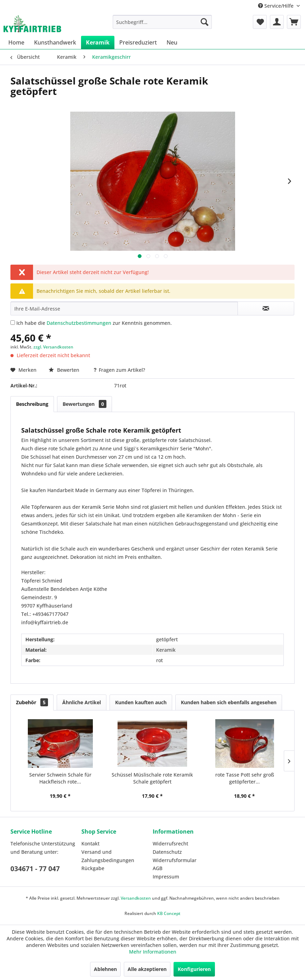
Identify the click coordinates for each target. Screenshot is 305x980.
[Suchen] (204, 22)
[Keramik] (98, 42)
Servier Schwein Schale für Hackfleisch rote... (60, 778)
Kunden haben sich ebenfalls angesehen (229, 702)
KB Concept (169, 913)
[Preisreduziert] (138, 42)
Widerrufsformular (175, 860)
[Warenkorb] (294, 22)
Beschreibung (32, 404)
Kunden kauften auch (141, 702)
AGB (158, 868)
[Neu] (172, 42)
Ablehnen (105, 969)
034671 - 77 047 (35, 869)
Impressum (166, 877)
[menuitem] (162, 22)
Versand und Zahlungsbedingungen (108, 856)
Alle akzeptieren (147, 969)
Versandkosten (136, 898)
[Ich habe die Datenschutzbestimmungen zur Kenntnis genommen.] (13, 323)
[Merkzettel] (260, 22)
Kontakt (90, 844)
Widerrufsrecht (170, 844)
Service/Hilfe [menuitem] (276, 6)
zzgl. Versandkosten (53, 347)
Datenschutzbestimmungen (79, 323)
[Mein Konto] (277, 22)
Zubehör (32, 702)
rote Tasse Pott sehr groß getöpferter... (245, 778)
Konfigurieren (194, 969)
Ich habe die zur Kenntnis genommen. (94, 323)
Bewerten (65, 370)
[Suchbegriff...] (162, 22)
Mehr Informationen (153, 952)
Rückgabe (93, 868)
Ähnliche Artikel (82, 702)
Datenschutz (167, 852)
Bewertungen (85, 404)
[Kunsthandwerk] (55, 42)
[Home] (16, 42)
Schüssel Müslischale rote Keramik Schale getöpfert (152, 778)
